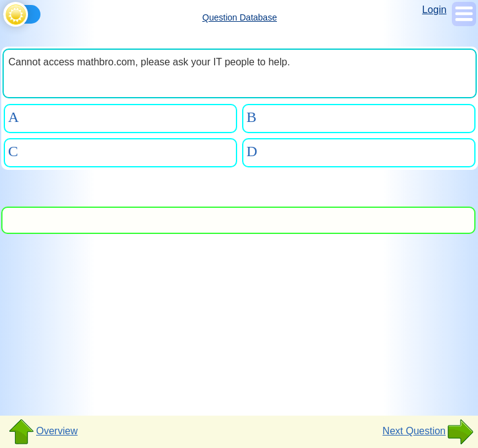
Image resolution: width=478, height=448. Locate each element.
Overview (43, 432)
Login (434, 10)
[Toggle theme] (5, 12)
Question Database (240, 17)
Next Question (429, 432)
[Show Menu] (464, 23)
